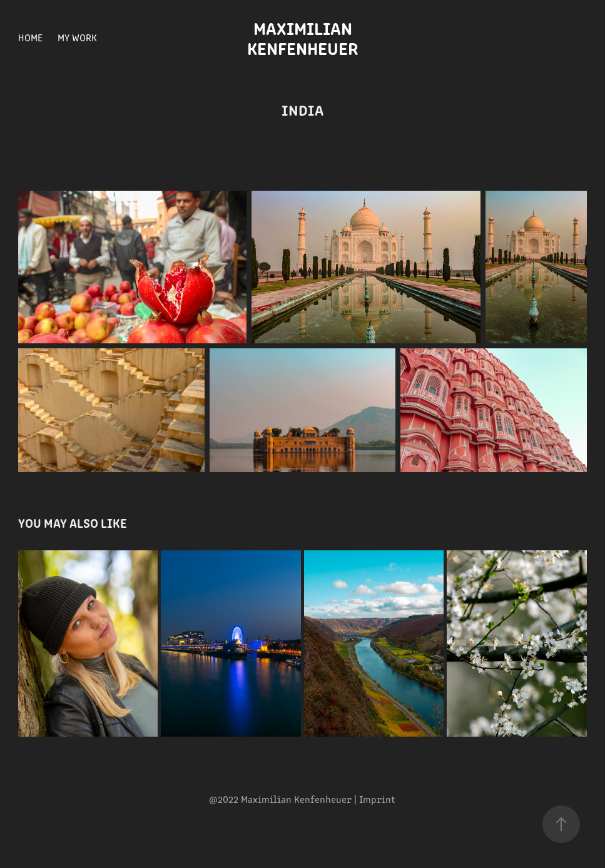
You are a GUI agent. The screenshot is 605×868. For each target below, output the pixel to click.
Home (30, 37)
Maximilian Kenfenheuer (303, 38)
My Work (77, 37)
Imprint (377, 799)
